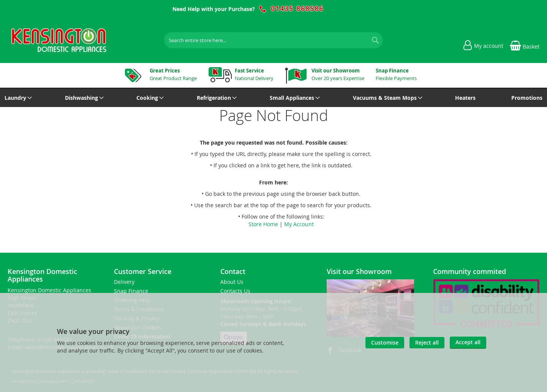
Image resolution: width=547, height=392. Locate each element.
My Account (299, 224)
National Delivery (254, 74)
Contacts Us (235, 291)
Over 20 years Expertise (338, 74)
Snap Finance (131, 291)
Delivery (124, 282)
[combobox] (273, 40)
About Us (232, 282)
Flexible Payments (396, 74)
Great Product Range (173, 74)
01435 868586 (297, 9)
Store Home (263, 224)
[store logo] (59, 40)
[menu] (273, 98)
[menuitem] (17, 98)
